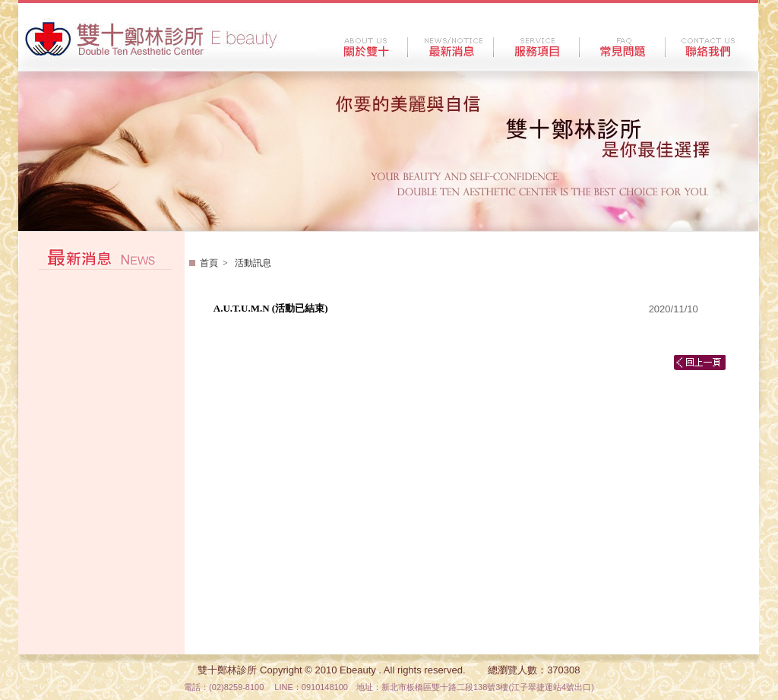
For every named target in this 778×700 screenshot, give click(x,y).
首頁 (209, 263)
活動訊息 (252, 263)
